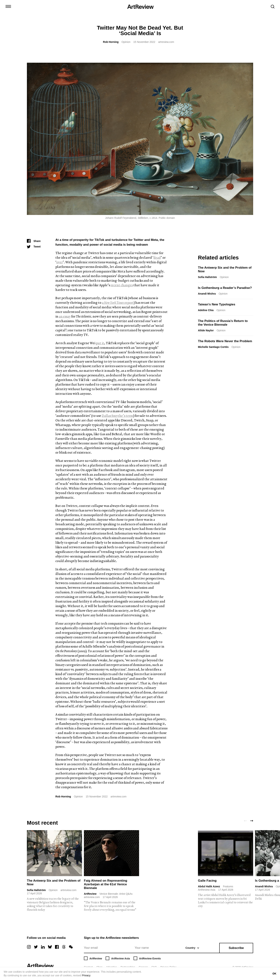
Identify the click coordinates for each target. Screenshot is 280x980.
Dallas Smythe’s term (117, 416)
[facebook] (57, 947)
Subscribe (236, 948)
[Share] (34, 241)
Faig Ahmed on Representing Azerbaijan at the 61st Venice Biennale (106, 884)
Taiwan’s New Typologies (217, 304)
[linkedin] (43, 947)
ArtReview (90, 894)
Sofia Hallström (207, 277)
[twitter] (36, 947)
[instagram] (29, 947)
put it (100, 343)
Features (228, 886)
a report (118, 303)
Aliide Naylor (206, 330)
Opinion (126, 42)
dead (157, 258)
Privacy (86, 975)
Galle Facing (207, 881)
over (60, 262)
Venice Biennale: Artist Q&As (116, 894)
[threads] (64, 947)
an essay (65, 316)
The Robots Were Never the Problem (225, 341)
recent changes (122, 285)
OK (274, 974)
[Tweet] (34, 247)
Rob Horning (111, 42)
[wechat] (71, 947)
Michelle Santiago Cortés (213, 347)
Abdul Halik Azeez (209, 886)
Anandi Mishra (207, 294)
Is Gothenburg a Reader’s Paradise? (225, 288)
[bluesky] (50, 947)
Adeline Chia (206, 310)
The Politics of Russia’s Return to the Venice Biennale (223, 323)
